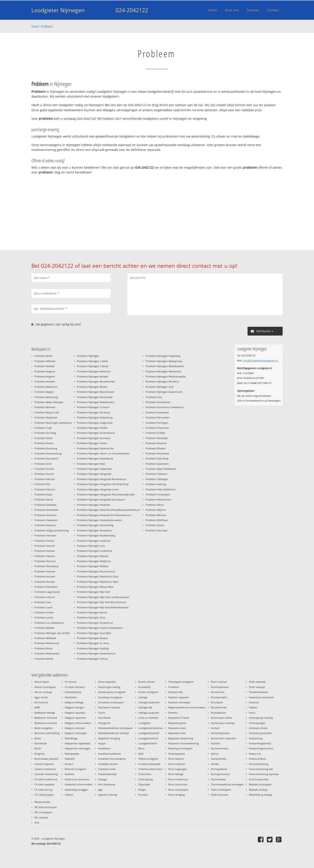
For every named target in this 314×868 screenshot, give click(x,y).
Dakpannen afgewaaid (77, 743)
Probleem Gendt (44, 499)
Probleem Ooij (154, 397)
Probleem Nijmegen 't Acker (92, 361)
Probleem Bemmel (45, 407)
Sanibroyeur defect (222, 718)
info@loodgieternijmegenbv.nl (260, 360)
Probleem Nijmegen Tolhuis (92, 659)
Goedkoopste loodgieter (112, 692)
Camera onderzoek (45, 769)
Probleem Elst (42, 484)
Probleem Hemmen (45, 535)
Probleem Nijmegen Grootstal (94, 438)
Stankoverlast (219, 759)
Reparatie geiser (177, 723)
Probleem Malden (45, 628)
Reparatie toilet (177, 733)
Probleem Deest (43, 438)
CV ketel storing (43, 790)
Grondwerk (104, 718)
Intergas (103, 779)
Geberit (69, 795)
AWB (37, 707)
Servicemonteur (220, 748)
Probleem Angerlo (45, 376)
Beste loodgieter (44, 728)
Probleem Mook (44, 648)
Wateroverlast (42, 802)
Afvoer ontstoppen (45, 687)
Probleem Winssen (156, 515)
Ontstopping (145, 779)
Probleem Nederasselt (47, 653)
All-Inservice (41, 702)
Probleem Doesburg (46, 448)
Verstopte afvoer (258, 728)
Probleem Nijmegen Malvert (93, 556)
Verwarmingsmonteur (261, 748)
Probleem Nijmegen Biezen (92, 387)
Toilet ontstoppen (221, 790)
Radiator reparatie (179, 697)
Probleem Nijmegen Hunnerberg (95, 525)
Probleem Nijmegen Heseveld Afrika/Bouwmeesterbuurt (109, 510)
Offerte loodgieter (148, 759)
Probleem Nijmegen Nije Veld (93, 592)
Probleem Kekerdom (46, 587)
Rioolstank (217, 702)
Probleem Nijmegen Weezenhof (163, 371)
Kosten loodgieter (148, 692)
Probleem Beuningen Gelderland (53, 423)
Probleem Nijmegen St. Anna (93, 643)
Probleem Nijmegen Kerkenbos (94, 530)
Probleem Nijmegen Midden (93, 566)
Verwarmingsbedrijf (260, 743)
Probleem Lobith (44, 617)
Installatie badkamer (110, 754)
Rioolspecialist (219, 697)
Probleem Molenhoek (47, 643)
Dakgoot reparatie (75, 713)
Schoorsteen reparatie (223, 738)
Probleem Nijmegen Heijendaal (94, 469)
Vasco (252, 713)
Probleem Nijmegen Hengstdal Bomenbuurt (102, 479)
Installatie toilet (107, 769)
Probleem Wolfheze (157, 520)
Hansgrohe (104, 723)
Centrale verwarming (46, 774)
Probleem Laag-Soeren (47, 592)
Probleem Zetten (155, 525)
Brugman (40, 754)
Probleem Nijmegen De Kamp (93, 412)
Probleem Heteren (45, 556)
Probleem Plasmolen (157, 428)
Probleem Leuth (44, 607)
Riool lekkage (176, 774)
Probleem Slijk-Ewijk (157, 458)
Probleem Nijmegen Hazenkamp (95, 458)
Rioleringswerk (177, 754)
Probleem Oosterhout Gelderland (164, 407)
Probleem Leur (43, 602)
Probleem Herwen (45, 551)
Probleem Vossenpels (158, 494)
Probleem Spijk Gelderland (161, 469)
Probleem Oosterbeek (158, 402)
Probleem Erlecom (45, 489)
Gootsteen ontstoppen (111, 702)
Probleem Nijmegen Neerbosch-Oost (98, 576)
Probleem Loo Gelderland (49, 623)
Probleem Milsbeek (45, 638)
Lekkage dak (145, 707)
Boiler (38, 738)
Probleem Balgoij (44, 392)
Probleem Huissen (45, 582)
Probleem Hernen (44, 541)
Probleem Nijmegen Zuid (160, 387)
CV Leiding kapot (44, 795)
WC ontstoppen (43, 812)
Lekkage (143, 697)
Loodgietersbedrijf (149, 733)
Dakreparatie (72, 754)
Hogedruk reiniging (109, 738)
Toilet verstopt (257, 687)
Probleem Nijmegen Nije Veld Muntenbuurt (101, 602)
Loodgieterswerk (148, 743)
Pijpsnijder (144, 784)
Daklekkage (71, 738)
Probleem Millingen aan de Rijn (52, 633)
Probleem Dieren (44, 443)
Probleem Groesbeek (46, 510)
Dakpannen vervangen (78, 748)
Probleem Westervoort (158, 499)
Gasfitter (70, 774)
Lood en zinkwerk (148, 718)
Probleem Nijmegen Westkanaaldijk (166, 376)
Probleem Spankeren (157, 464)
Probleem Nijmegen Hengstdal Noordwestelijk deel (106, 494)
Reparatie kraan (177, 728)
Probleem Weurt (155, 505)
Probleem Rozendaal (157, 453)
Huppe (102, 743)
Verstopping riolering (261, 718)
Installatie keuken (108, 764)
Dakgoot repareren (75, 718)
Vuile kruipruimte (259, 779)
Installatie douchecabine (112, 759)
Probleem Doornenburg (48, 453)
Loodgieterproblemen (151, 728)
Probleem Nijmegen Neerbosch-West (98, 582)
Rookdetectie (218, 713)
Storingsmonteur (220, 774)
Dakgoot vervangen (76, 733)
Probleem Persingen (157, 423)
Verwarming (256, 738)
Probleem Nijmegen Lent (91, 546)
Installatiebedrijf (107, 774)
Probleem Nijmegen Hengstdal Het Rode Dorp (103, 484)
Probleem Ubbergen (157, 479)
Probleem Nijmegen (88, 356)
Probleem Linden (44, 612)
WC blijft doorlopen (46, 807)
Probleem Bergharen (46, 417)
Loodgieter (144, 723)
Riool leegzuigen (178, 769)
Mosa (141, 748)
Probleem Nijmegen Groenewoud (96, 433)
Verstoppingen (257, 723)
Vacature (254, 702)
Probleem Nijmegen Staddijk (93, 648)
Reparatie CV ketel (179, 718)
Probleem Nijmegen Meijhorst (94, 561)
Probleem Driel (43, 464)
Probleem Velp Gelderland (160, 489)
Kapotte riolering (108, 795)
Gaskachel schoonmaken (79, 784)
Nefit (141, 754)
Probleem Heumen (45, 561)
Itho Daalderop (107, 784)
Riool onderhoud (178, 779)
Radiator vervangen (179, 702)
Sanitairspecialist (220, 733)
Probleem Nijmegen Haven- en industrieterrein (103, 453)
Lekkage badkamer (149, 702)
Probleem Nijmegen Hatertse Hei (95, 448)
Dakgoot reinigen (74, 707)
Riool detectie (176, 759)
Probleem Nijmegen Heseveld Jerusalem (99, 520)
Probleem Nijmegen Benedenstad (96, 381)
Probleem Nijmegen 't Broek (93, 366)
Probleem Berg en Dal (47, 412)
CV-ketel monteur (75, 687)
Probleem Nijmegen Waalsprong (164, 361)
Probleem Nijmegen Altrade (92, 376)
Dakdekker (71, 697)
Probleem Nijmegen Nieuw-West (95, 587)
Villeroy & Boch (257, 759)
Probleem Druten (44, 469)
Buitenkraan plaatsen (47, 759)
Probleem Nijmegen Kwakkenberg (96, 535)
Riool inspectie (177, 764)
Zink (37, 822)
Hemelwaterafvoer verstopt (114, 733)
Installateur (104, 748)
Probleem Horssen (45, 576)
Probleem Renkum (156, 443)
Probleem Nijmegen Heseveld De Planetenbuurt (104, 515)
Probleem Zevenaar (156, 530)
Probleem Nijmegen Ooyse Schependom (100, 628)
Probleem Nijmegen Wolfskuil (162, 381)
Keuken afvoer (146, 682)
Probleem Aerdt (43, 356)
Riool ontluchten (178, 784)
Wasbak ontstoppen (260, 784)
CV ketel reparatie (44, 784)
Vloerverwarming (258, 764)
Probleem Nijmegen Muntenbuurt (96, 571)
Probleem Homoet (45, 571)
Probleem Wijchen (156, 510)
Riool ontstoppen (178, 790)
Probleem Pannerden (158, 417)
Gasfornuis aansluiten (77, 779)
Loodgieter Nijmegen (58, 10)
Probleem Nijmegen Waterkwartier (165, 366)
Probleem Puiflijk (155, 433)
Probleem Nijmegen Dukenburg (95, 417)
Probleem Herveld (45, 546)
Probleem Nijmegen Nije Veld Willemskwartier (103, 607)
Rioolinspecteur (220, 687)
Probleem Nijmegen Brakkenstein (96, 402)
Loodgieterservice (148, 738)
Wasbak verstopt (258, 790)
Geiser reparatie (107, 682)
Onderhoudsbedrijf (149, 764)
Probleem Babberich (46, 387)
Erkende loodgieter (75, 769)
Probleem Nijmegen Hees (91, 464)
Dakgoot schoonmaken (78, 723)
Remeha (173, 713)
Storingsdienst (219, 769)
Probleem (47, 26)
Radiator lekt (176, 692)
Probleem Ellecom (45, 479)
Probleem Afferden (45, 361)
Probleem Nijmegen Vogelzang (163, 356)
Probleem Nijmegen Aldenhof (94, 371)
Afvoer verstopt (43, 692)
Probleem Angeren (45, 371)
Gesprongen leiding (109, 687)
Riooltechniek (219, 707)
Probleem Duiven (44, 474)
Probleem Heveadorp (47, 566)
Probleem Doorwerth (46, 458)
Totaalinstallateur (259, 692)
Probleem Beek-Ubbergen (49, 402)
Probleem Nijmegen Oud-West (94, 633)
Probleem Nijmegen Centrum (93, 407)
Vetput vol (255, 754)
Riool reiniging (177, 795)
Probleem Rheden (156, 448)
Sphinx (215, 754)
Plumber (143, 795)
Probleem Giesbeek (45, 505)
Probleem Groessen (46, 515)
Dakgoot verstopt (75, 728)
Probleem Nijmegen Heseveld (93, 505)
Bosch (38, 748)
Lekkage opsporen (149, 713)
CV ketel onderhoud (46, 779)
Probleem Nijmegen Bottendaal (95, 397)
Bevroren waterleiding (47, 733)
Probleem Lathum (45, 597)
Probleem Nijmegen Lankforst (94, 541)
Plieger (142, 790)
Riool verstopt (219, 682)
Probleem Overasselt (157, 412)
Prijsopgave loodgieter (181, 682)
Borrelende (41, 743)
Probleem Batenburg (46, 397)
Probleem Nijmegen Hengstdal (94, 474)
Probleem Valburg (156, 484)
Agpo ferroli (41, 697)
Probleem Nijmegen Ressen (92, 638)
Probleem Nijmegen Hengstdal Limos (98, 489)
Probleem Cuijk (43, 428)
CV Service (71, 682)
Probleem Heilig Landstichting (51, 530)
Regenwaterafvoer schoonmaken (187, 707)
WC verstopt (41, 817)
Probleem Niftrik (44, 659)
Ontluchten (145, 774)
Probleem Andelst (45, 366)
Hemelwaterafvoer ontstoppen (116, 728)
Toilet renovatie (220, 795)
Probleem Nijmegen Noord (92, 612)
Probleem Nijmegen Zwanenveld (164, 392)
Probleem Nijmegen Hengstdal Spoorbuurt (101, 499)
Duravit (69, 764)
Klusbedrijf (144, 687)
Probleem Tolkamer (156, 474)
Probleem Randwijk (157, 438)
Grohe (102, 713)
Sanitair (215, 728)
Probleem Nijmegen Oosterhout (95, 623)
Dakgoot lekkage (74, 702)
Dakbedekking (73, 692)
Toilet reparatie (257, 682)
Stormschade (218, 779)
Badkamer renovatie (46, 718)
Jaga (100, 790)
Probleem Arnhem (45, 381)
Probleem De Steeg (45, 433)
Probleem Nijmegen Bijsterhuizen (96, 392)
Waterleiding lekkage (261, 795)
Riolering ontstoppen (180, 748)
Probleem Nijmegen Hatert (92, 443)
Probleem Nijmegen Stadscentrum (96, 653)
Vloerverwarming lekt (261, 769)
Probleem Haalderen (46, 520)
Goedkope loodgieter (110, 697)
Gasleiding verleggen (76, 790)
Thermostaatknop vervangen (227, 784)
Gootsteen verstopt (109, 707)
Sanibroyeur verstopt (223, 723)
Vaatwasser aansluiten (261, 697)
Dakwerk (70, 759)
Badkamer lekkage (45, 713)
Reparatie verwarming (181, 738)
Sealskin (215, 743)
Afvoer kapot (42, 682)
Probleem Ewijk (43, 494)
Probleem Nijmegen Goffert (92, 428)
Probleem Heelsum (45, 525)
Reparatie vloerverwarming (184, 743)
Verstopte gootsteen (260, 733)
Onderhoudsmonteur (150, 769)
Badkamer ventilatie (46, 723)
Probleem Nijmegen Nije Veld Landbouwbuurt (103, 597)
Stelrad (215, 764)
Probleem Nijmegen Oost (91, 617)
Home (35, 26)
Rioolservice (218, 692)
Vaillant (253, 707)
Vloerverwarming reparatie (264, 774)
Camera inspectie (44, 764)
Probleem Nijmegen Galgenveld (95, 423)
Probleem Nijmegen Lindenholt (95, 551)
